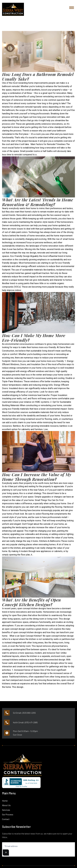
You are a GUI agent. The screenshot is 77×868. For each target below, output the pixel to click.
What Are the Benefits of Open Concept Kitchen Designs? (31, 602)
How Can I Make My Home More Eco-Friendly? (34, 338)
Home (5, 801)
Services (6, 810)
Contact (6, 819)
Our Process (8, 814)
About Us (6, 805)
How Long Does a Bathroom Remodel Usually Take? (38, 77)
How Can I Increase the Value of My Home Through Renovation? (37, 477)
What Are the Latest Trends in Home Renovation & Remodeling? (38, 202)
